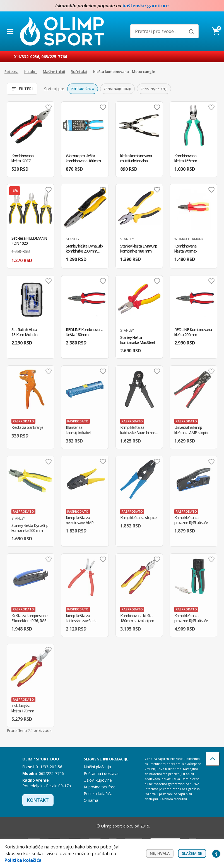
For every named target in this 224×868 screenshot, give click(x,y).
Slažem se (192, 853)
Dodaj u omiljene (49, 107)
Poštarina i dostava (101, 773)
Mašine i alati (54, 72)
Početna (11, 72)
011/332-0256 (26, 57)
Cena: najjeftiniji (117, 89)
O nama (91, 800)
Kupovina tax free (100, 787)
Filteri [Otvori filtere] (22, 89)
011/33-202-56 (49, 767)
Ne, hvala (160, 853)
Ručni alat (79, 72)
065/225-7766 (54, 57)
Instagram (216, 6)
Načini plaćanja (97, 767)
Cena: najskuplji (154, 89)
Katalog (31, 72)
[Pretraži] (191, 32)
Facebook (205, 6)
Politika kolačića (98, 794)
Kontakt (38, 800)
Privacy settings (216, 853)
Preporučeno (83, 89)
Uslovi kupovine (98, 780)
